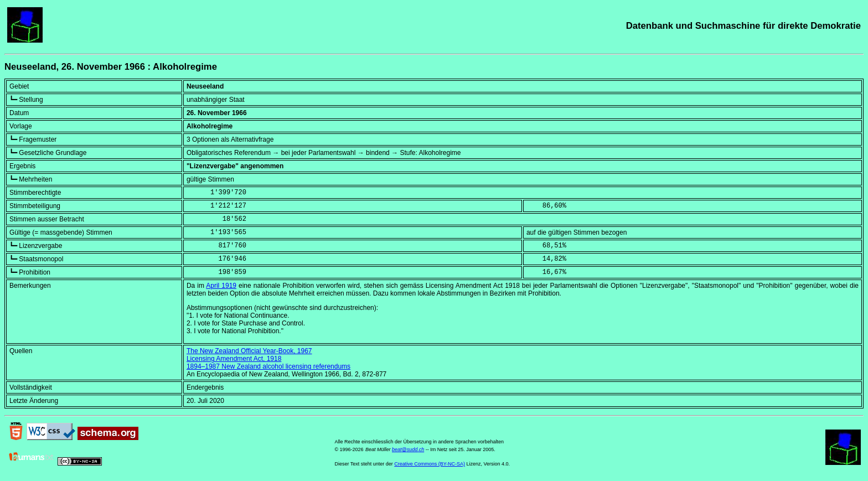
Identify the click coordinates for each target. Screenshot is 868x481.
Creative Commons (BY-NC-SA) (430, 464)
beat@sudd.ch (408, 449)
